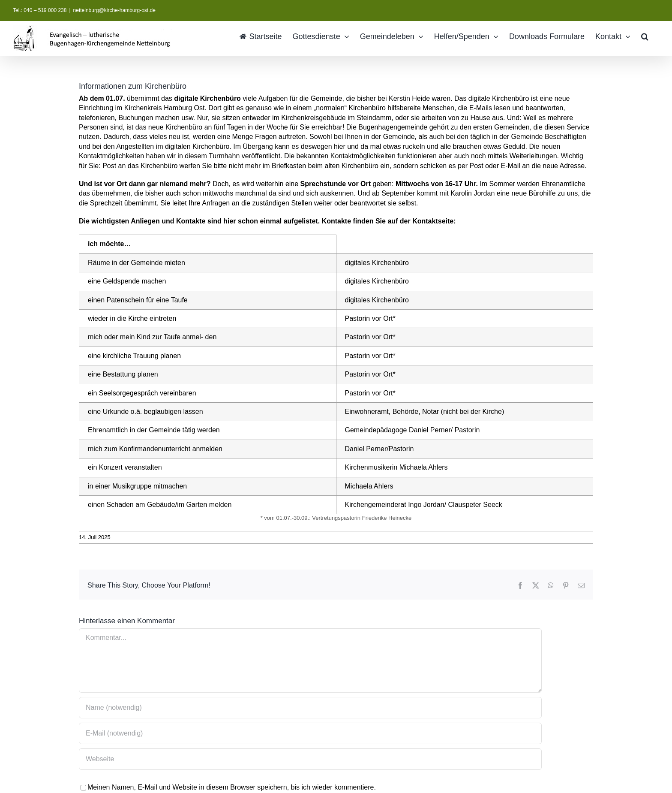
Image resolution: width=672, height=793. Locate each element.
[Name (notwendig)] (310, 708)
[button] (645, 36)
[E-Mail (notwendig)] (310, 733)
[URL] (310, 759)
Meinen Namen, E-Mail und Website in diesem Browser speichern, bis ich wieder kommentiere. (232, 787)
